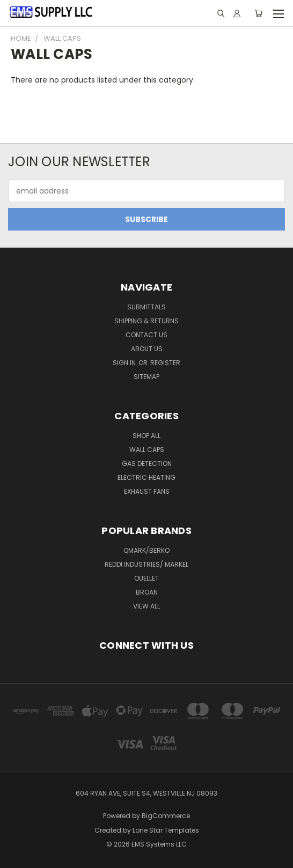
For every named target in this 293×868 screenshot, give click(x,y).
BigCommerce (166, 816)
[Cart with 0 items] (258, 13)
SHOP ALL (146, 436)
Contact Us (146, 335)
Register (165, 363)
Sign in (125, 363)
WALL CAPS (147, 450)
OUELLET (146, 578)
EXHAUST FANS (147, 491)
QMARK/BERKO (146, 550)
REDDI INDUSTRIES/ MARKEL (146, 564)
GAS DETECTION (147, 463)
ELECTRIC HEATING (146, 477)
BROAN (147, 592)
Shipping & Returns (146, 321)
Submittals (146, 307)
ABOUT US (147, 349)
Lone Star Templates (166, 830)
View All (146, 606)
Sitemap (146, 377)
